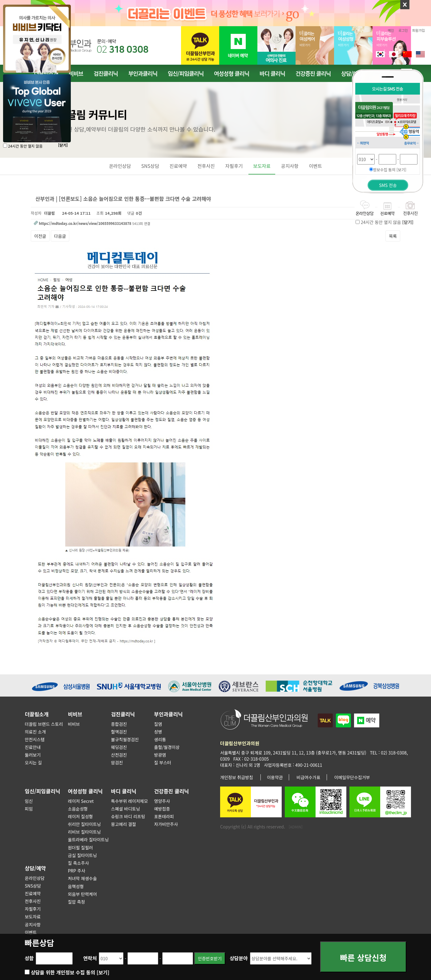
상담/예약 (35, 868)
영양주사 (162, 801)
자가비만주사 (166, 824)
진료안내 (33, 747)
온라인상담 (120, 166)
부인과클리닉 (143, 73)
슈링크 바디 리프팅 (128, 816)
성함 (29, 958)
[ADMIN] (296, 827)
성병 (158, 732)
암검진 (117, 762)
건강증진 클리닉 (313, 73)
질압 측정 (77, 902)
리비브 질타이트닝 (85, 832)
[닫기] (63, 145)
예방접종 (162, 809)
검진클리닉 (106, 73)
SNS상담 (150, 166)
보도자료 (262, 166)
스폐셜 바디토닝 (126, 809)
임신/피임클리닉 (186, 73)
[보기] (103, 972)
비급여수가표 (308, 777)
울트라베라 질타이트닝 (89, 840)
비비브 (76, 73)
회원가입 (419, 30)
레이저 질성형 (81, 816)
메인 (391, 30)
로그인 (403, 30)
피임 (29, 809)
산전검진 (119, 755)
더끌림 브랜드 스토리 (44, 724)
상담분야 (239, 958)
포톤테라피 (164, 816)
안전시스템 (35, 739)
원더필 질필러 (81, 848)
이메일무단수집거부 (352, 777)
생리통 (160, 739)
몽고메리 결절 (124, 824)
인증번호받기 (210, 958)
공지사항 (290, 166)
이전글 (40, 236)
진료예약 (178, 166)
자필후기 (234, 166)
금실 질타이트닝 (83, 855)
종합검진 (119, 724)
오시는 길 (33, 762)
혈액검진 (119, 732)
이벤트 (315, 166)
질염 (158, 724)
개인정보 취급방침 (237, 777)
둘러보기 (33, 755)
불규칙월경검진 (125, 739)
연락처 (90, 958)
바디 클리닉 (272, 73)
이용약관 (275, 777)
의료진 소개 (35, 732)
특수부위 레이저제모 (130, 801)
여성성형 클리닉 (232, 73)
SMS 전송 (388, 185)
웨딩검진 (119, 747)
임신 (29, 801)
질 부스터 (163, 762)
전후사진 (206, 166)
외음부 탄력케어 (83, 894)
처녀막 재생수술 (83, 878)
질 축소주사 (79, 863)
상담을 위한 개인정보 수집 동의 (70, 972)
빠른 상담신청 (363, 959)
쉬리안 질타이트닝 (85, 824)
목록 (393, 236)
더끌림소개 (37, 714)
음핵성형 (76, 886)
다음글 (60, 236)
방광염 (160, 755)
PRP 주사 (77, 871)
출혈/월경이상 (167, 747)
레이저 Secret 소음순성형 (81, 805)
